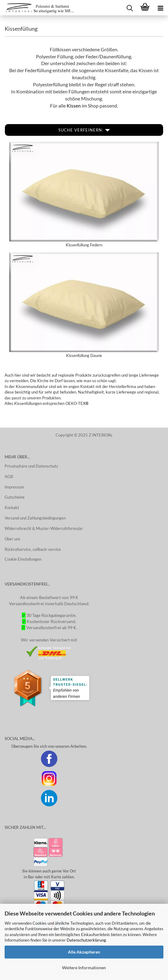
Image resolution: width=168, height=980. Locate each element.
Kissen (74, 106)
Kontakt (12, 508)
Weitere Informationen (84, 968)
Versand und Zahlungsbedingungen (35, 518)
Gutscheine (15, 497)
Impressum (14, 487)
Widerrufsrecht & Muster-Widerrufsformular (44, 528)
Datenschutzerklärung (86, 940)
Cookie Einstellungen (23, 559)
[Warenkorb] (145, 8)
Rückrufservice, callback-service (33, 549)
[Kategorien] (160, 8)
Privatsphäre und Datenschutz (31, 466)
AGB (9, 476)
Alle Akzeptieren (84, 952)
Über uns (12, 539)
